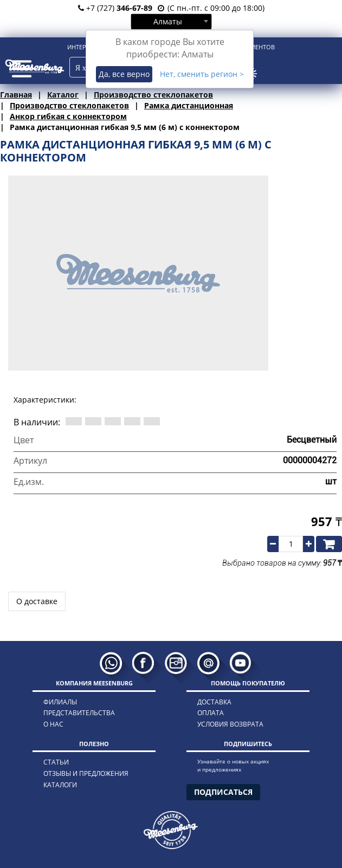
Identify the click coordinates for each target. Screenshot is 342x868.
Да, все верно (124, 74)
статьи (56, 762)
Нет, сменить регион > (202, 74)
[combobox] (171, 21)
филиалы (60, 702)
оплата (211, 713)
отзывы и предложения (86, 773)
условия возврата (230, 724)
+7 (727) (115, 8)
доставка (214, 702)
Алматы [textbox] (168, 21)
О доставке (37, 601)
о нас (53, 724)
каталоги (60, 785)
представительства (79, 713)
